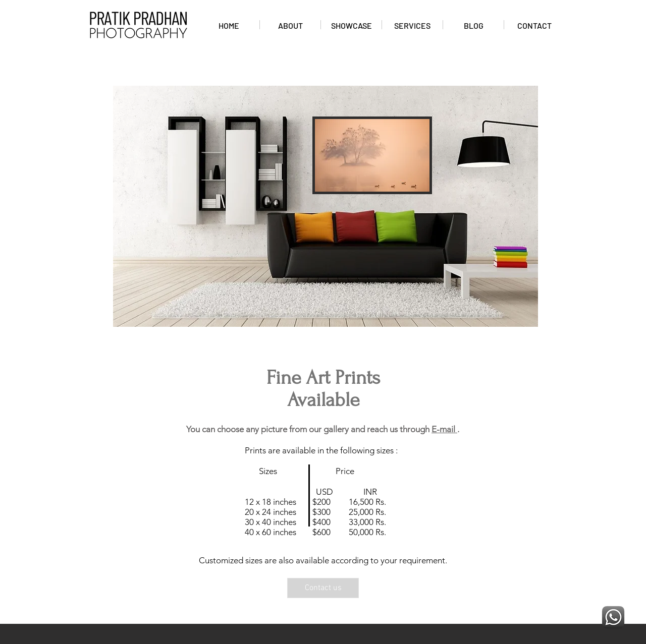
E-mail (444, 429)
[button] (372, 155)
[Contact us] (323, 588)
